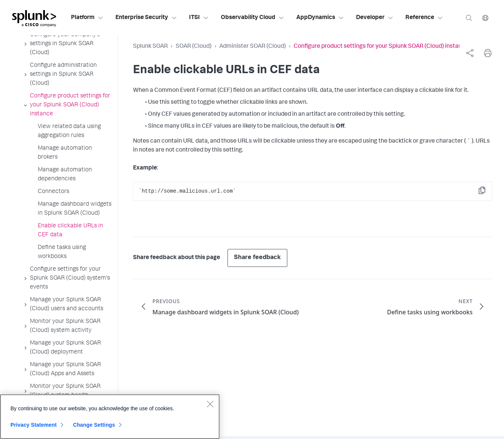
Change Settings (94, 428)
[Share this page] (470, 53)
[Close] (210, 407)
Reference (424, 18)
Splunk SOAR (150, 47)
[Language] (485, 18)
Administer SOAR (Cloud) (253, 47)
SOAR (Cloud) (194, 47)
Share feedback (257, 258)
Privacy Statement (34, 428)
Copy (487, 193)
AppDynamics (320, 18)
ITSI (199, 18)
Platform (87, 18)
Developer (375, 18)
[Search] (469, 18)
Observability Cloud (253, 18)
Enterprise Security (146, 18)
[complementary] (470, 53)
